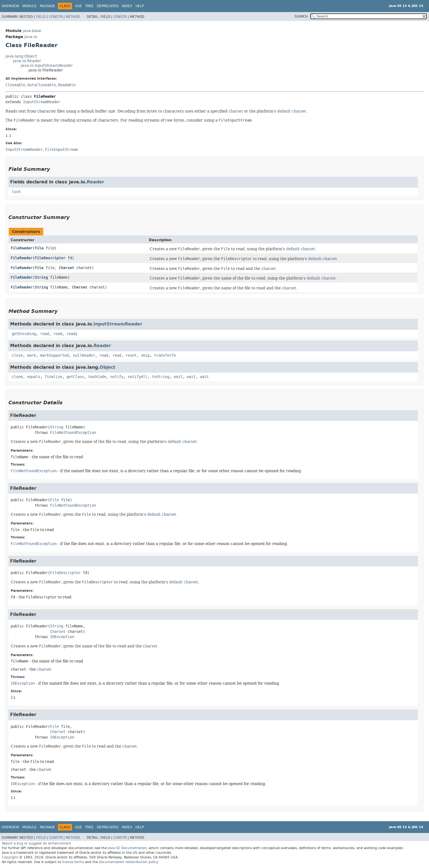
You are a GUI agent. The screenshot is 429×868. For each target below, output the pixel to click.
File (39, 248)
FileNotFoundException (73, 433)
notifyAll (138, 377)
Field (41, 17)
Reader (95, 182)
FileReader (22, 248)
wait (178, 377)
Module (30, 6)
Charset (66, 268)
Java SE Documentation (127, 848)
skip (145, 355)
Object (108, 367)
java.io (31, 37)
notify (117, 377)
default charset (292, 111)
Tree (89, 6)
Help (140, 6)
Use (78, 6)
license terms (73, 862)
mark (31, 355)
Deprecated (108, 6)
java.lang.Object (21, 56)
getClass (75, 377)
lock (16, 192)
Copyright (10, 857)
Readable (67, 85)
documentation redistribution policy (128, 862)
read (45, 334)
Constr (56, 17)
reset (131, 355)
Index (127, 6)
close (17, 355)
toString (161, 377)
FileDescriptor (50, 258)
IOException (62, 637)
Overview (10, 6)
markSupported (54, 355)
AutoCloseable (42, 85)
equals (34, 377)
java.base (32, 31)
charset (236, 111)
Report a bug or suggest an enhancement (37, 843)
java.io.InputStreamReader (47, 66)
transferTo (165, 355)
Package (47, 6)
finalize (53, 377)
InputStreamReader (42, 102)
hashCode (97, 377)
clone (17, 377)
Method (73, 17)
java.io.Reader (27, 61)
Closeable (15, 85)
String (41, 277)
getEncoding (24, 334)
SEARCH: (302, 16)
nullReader (84, 355)
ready (72, 334)
